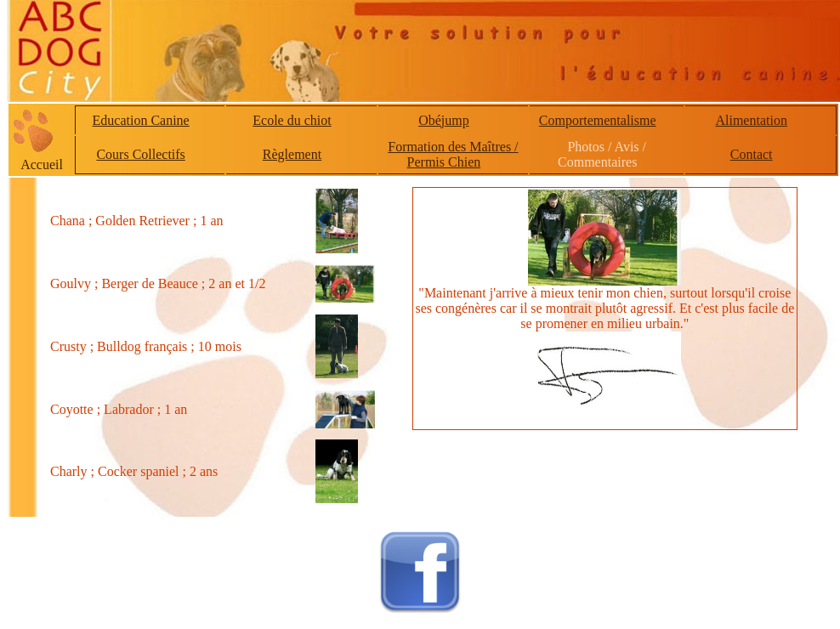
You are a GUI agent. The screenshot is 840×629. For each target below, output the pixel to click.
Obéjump (444, 120)
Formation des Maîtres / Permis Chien (453, 154)
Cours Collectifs (140, 154)
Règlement (292, 154)
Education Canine (141, 120)
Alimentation (751, 120)
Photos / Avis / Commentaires (602, 154)
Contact (752, 154)
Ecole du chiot (292, 120)
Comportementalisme (598, 120)
